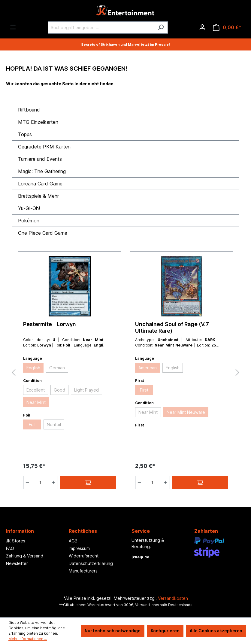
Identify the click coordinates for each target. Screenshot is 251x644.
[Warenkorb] (227, 27)
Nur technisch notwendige (113, 631)
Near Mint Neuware (186, 412)
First (144, 390)
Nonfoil (54, 424)
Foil (32, 424)
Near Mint (36, 402)
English (33, 368)
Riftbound (29, 110)
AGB (73, 541)
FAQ (10, 548)
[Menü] (13, 27)
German (57, 368)
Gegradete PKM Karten (44, 147)
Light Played (86, 390)
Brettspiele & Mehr (38, 196)
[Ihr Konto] (202, 27)
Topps (25, 134)
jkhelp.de (140, 557)
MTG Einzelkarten (38, 122)
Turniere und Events (40, 159)
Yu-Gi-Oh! (29, 208)
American (148, 368)
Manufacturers (83, 571)
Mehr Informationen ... (28, 639)
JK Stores (16, 541)
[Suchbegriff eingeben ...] (101, 27)
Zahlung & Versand (25, 556)
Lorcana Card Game (40, 184)
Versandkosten (173, 598)
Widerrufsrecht (84, 556)
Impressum (79, 548)
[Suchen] (161, 27)
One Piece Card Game (43, 233)
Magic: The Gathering (42, 171)
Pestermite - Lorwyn (50, 324)
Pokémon (29, 221)
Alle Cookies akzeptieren (216, 631)
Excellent (36, 390)
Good (59, 390)
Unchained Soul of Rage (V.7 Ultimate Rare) (172, 327)
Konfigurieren (165, 631)
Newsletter (17, 563)
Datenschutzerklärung (91, 563)
